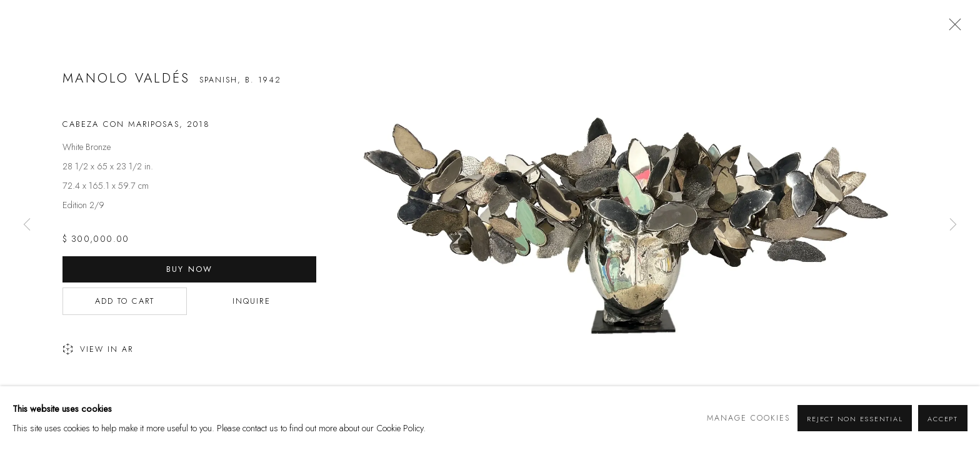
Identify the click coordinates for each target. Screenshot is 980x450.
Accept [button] (943, 419)
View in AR (98, 350)
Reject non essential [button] (855, 419)
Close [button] (952, 28)
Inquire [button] (252, 301)
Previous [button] (27, 225)
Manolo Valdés (127, 78)
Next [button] (953, 225)
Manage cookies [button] (748, 418)
